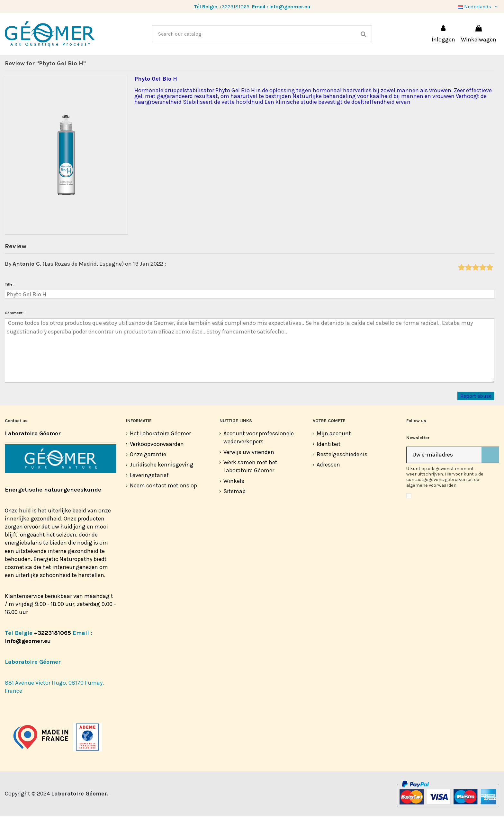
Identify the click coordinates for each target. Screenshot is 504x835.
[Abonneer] (490, 473)
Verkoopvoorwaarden (157, 463)
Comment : (15, 332)
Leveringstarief (149, 494)
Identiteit (329, 463)
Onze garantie (148, 473)
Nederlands (478, 7)
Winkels (234, 500)
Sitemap (234, 510)
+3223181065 (234, 7)
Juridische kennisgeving (162, 483)
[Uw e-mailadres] (444, 473)
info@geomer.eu (290, 7)
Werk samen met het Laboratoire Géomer (250, 485)
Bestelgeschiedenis (342, 473)
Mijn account (334, 452)
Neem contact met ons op (163, 504)
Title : (10, 303)
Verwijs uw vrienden (249, 471)
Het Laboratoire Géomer (160, 452)
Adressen (328, 483)
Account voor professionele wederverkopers (259, 456)
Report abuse (476, 414)
